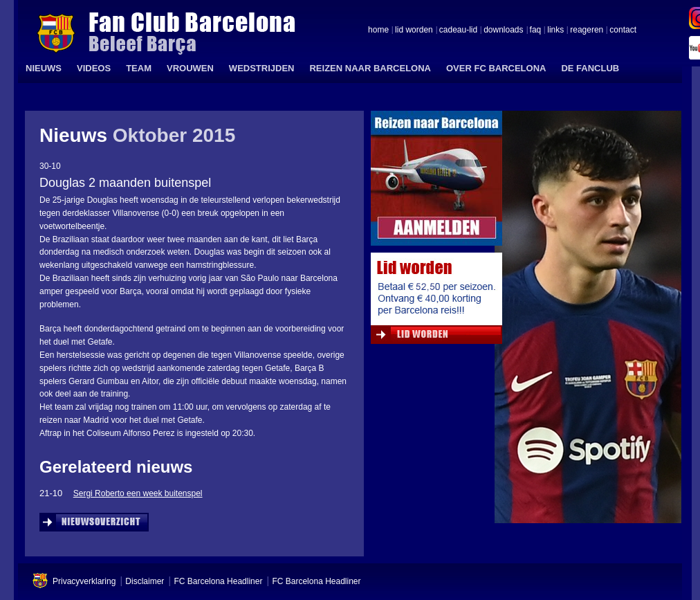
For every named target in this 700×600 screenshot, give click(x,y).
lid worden (414, 30)
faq (536, 30)
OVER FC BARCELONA (496, 68)
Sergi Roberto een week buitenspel (138, 493)
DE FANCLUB (590, 68)
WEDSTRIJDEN (262, 68)
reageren (587, 30)
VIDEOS (94, 68)
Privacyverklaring (84, 581)
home (378, 30)
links (555, 30)
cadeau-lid (458, 30)
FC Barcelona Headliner (218, 581)
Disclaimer (145, 581)
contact (623, 30)
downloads (503, 30)
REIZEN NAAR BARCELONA (370, 68)
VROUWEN (190, 68)
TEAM (139, 68)
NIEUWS (44, 68)
